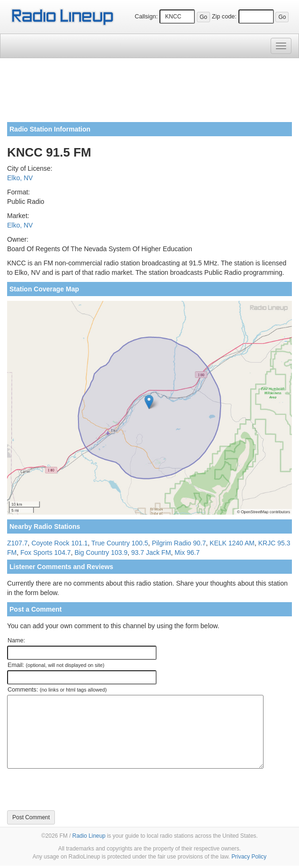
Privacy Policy (249, 857)
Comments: (57, 690)
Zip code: (224, 17)
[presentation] (79, 789)
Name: (16, 640)
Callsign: (146, 17)
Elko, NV (20, 178)
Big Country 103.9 (101, 552)
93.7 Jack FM (151, 552)
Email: (56, 665)
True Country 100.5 (120, 543)
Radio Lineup (89, 836)
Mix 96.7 (187, 552)
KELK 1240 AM (232, 543)
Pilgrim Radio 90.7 (179, 543)
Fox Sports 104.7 (46, 552)
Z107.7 (18, 543)
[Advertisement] (149, 94)
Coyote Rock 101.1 (59, 543)
